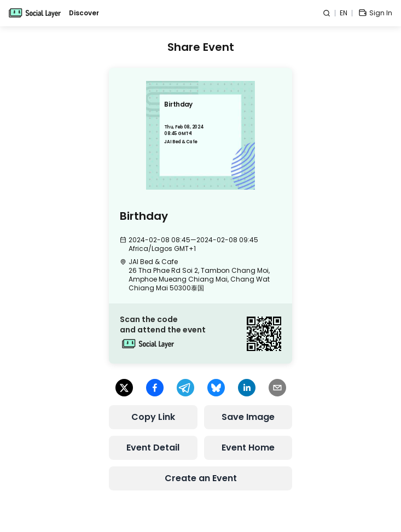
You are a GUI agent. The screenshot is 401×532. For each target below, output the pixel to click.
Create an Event (201, 478)
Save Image (248, 417)
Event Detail (153, 448)
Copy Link (153, 417)
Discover (84, 13)
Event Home (248, 448)
